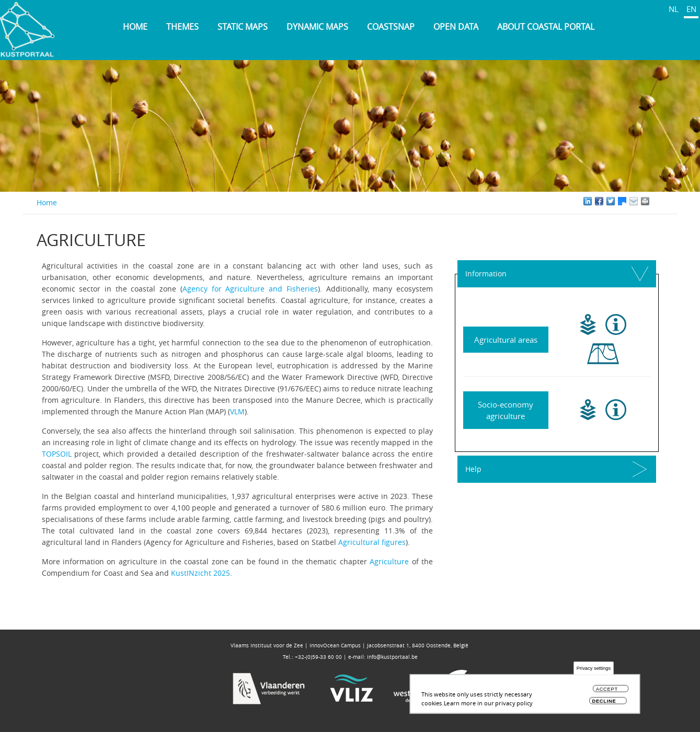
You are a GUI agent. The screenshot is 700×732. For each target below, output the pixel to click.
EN (691, 9)
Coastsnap (391, 27)
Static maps (243, 27)
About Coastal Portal (546, 27)
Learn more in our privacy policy (488, 705)
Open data (456, 27)
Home (135, 27)
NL (674, 9)
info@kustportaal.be (392, 657)
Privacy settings (594, 671)
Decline (604, 703)
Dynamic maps (317, 27)
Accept (607, 692)
